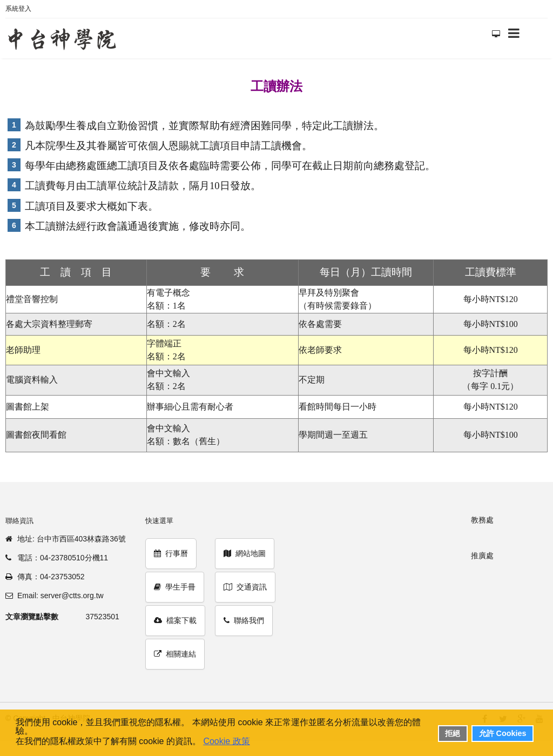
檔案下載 (175, 620)
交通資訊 (245, 587)
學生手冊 (175, 587)
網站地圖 (245, 553)
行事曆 (171, 553)
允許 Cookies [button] (503, 733)
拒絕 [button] (453, 733)
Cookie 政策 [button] (226, 741)
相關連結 (175, 654)
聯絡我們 (244, 620)
